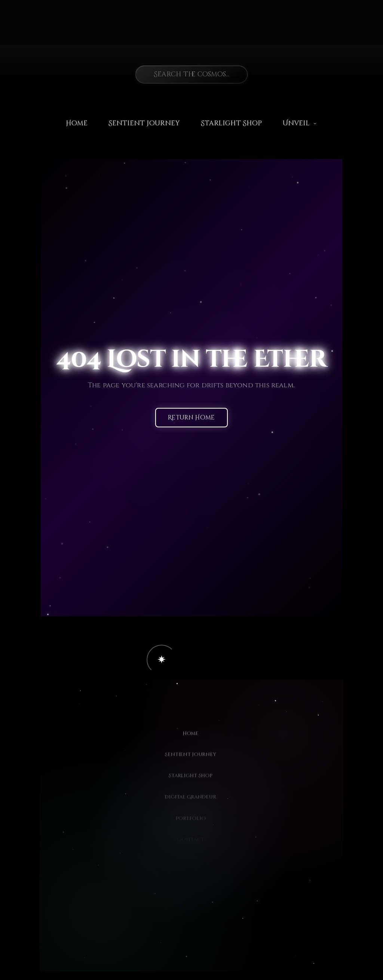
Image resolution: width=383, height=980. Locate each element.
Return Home (191, 418)
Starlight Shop (231, 123)
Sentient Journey (144, 123)
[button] (162, 660)
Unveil (300, 123)
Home (77, 123)
